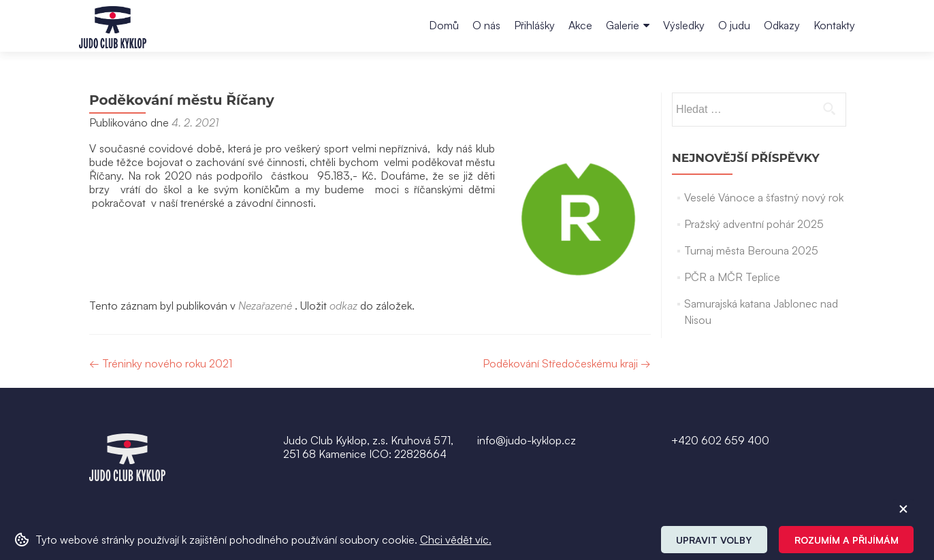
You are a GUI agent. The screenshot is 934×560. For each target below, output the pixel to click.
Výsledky (684, 25)
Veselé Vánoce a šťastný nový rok (764, 197)
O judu (734, 25)
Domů (444, 25)
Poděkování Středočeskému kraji (567, 363)
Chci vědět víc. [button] (456, 540)
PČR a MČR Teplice (732, 277)
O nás (486, 25)
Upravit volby (714, 540)
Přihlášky (534, 25)
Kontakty (834, 25)
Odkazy (782, 25)
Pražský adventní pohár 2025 (754, 224)
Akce (580, 25)
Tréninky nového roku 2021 (161, 363)
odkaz (343, 306)
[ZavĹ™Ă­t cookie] (903, 509)
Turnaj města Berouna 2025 (751, 250)
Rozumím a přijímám (847, 540)
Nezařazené (265, 306)
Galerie (623, 25)
